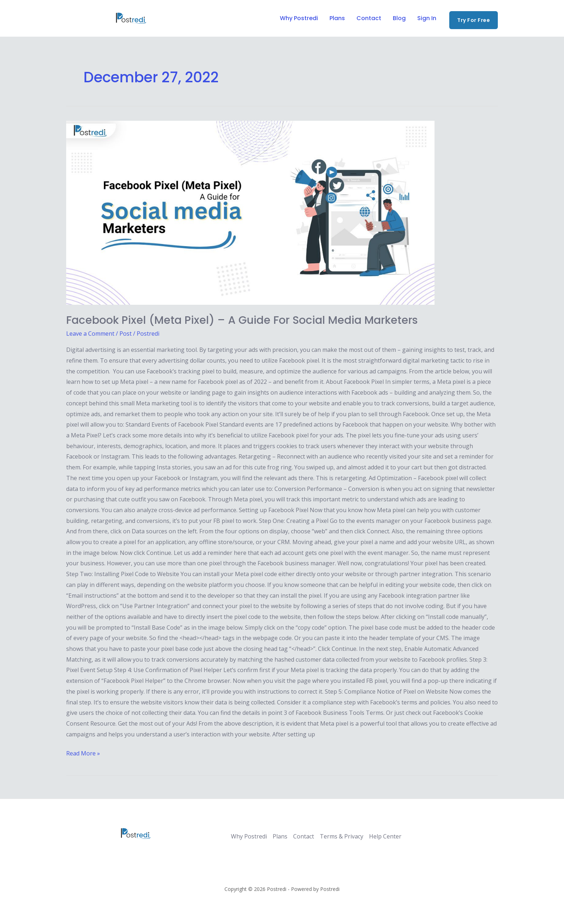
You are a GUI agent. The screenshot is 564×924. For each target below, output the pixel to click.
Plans (337, 18)
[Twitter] (87, 19)
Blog (399, 18)
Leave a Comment (90, 334)
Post (126, 334)
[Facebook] (69, 19)
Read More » (83, 753)
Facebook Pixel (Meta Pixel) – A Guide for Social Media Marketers (242, 320)
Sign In (427, 18)
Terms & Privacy (342, 836)
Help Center (385, 836)
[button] (474, 20)
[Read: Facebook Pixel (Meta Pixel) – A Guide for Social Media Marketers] (282, 213)
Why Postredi (299, 18)
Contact (369, 18)
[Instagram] (104, 19)
